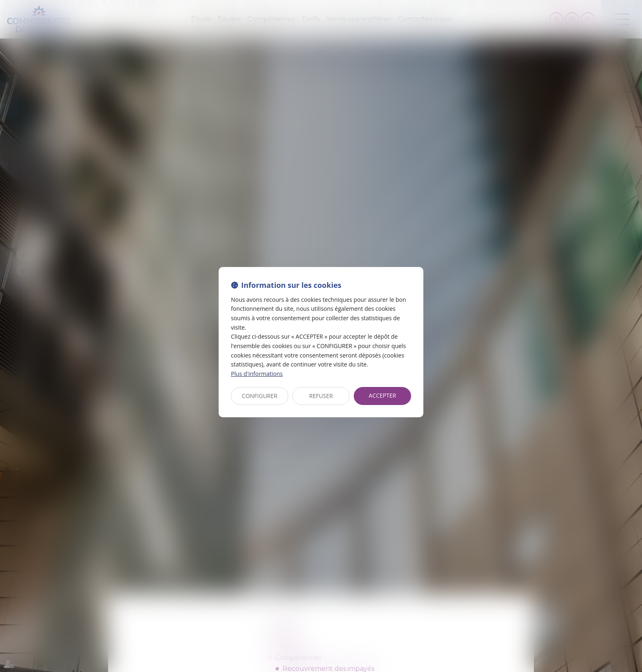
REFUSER (321, 396)
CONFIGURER (260, 396)
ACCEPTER (383, 395)
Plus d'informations (257, 374)
